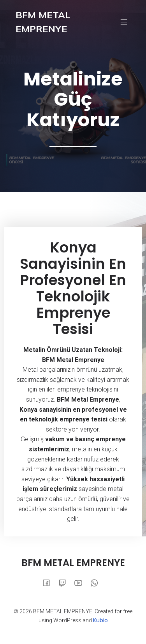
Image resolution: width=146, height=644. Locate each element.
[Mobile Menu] (124, 22)
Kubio (100, 620)
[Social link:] (49, 583)
